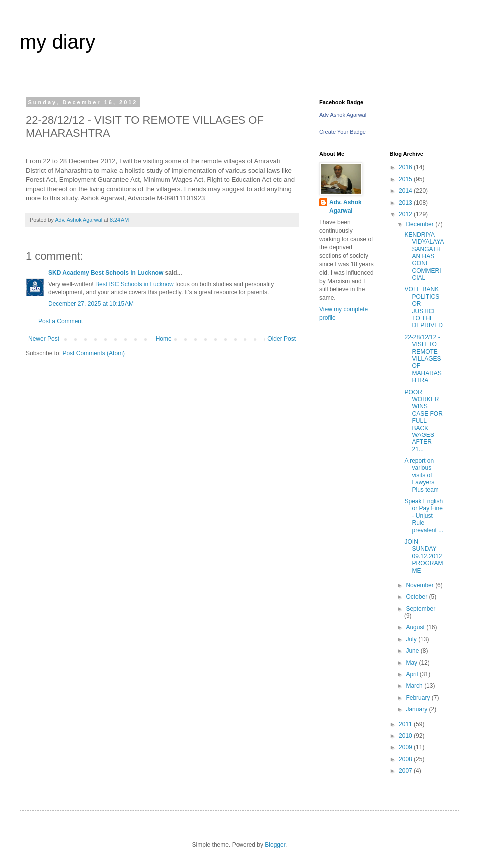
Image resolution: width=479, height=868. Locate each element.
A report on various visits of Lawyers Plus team (421, 475)
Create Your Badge (343, 132)
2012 (406, 214)
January (417, 709)
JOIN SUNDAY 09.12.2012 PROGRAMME (423, 556)
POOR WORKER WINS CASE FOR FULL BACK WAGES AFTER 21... (423, 421)
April (412, 674)
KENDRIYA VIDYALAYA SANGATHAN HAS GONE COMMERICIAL (424, 256)
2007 (406, 771)
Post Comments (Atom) (94, 353)
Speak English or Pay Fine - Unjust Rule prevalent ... (424, 516)
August (416, 627)
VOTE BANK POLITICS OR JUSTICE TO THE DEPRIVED (423, 307)
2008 (406, 759)
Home (164, 339)
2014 (406, 191)
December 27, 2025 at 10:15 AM (91, 304)
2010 (406, 736)
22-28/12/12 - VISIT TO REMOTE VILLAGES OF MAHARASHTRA (423, 359)
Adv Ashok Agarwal (343, 115)
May (412, 663)
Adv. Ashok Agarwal (346, 207)
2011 (406, 724)
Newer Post (44, 339)
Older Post (282, 339)
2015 (406, 179)
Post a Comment (61, 321)
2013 (406, 203)
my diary (58, 42)
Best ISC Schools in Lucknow (134, 284)
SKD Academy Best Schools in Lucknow (106, 273)
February (418, 698)
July (412, 639)
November (420, 585)
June (413, 651)
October (417, 597)
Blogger (275, 845)
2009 (406, 747)
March (415, 686)
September (420, 609)
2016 (406, 167)
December (420, 224)
